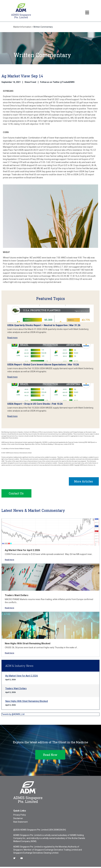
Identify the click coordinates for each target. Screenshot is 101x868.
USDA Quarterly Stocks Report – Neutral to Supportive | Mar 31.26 (44, 325)
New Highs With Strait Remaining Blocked (28, 645)
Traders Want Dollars (17, 596)
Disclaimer (18, 820)
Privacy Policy (20, 816)
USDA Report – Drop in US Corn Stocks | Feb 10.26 (35, 404)
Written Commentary (43, 27)
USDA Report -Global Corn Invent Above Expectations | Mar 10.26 (43, 365)
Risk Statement (20, 823)
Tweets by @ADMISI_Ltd (13, 715)
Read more (12, 338)
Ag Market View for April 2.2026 (22, 551)
